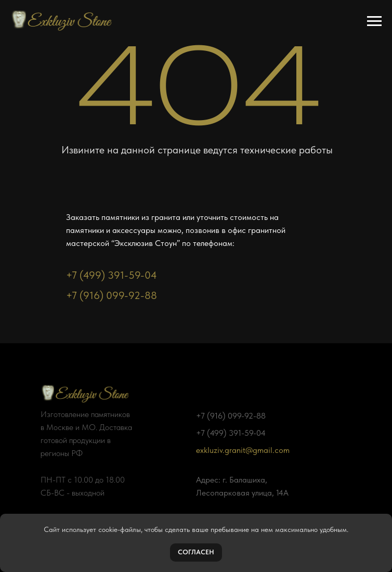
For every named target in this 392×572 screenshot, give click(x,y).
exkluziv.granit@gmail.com (243, 450)
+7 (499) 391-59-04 (112, 275)
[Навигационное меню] (374, 21)
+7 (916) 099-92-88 (112, 295)
